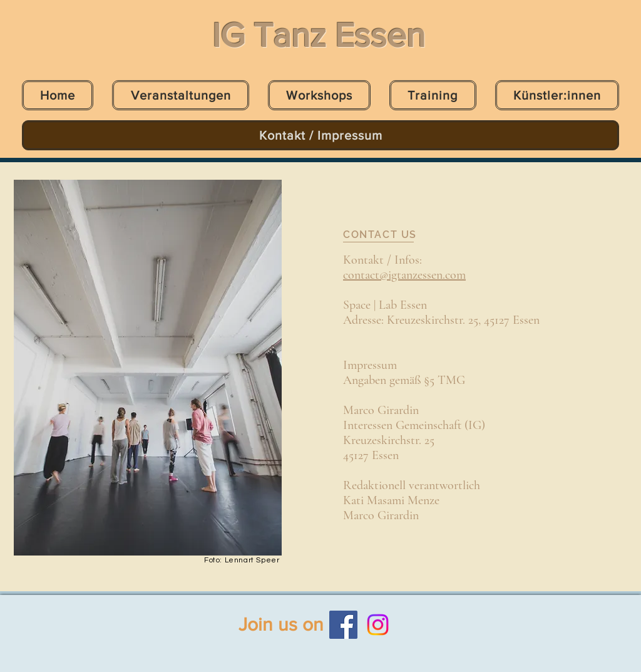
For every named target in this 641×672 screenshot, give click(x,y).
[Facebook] (343, 625)
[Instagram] (378, 625)
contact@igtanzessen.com (404, 275)
